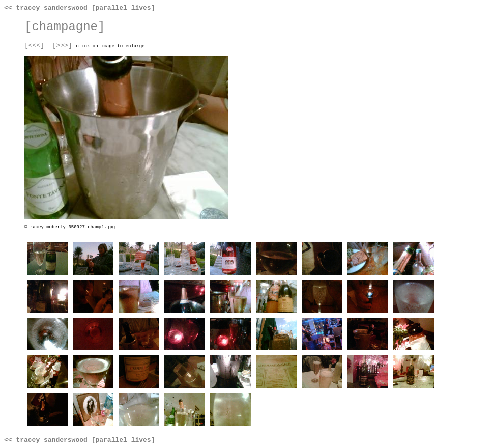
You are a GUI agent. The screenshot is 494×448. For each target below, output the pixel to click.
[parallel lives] (123, 8)
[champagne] (65, 27)
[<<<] (34, 46)
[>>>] (62, 46)
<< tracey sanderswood (46, 8)
